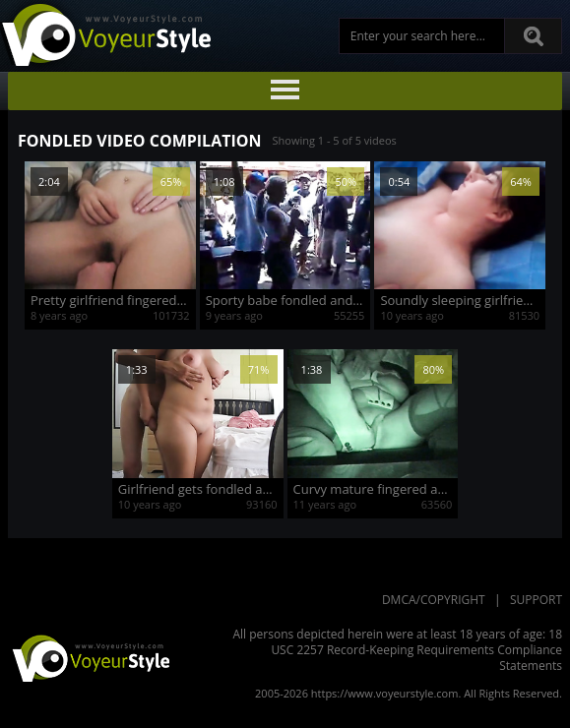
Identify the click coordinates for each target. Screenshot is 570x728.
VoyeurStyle (89, 657)
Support (536, 600)
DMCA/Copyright (434, 600)
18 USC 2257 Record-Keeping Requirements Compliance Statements (416, 650)
